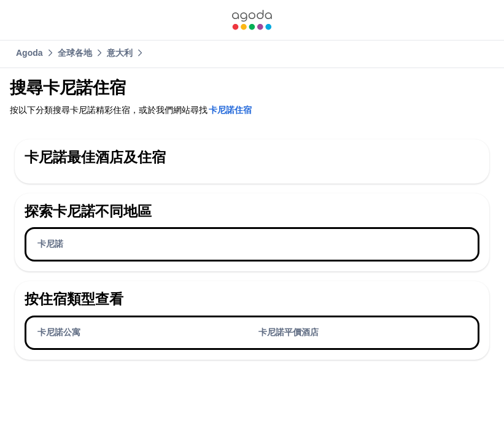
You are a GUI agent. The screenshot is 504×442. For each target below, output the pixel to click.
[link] (252, 20)
